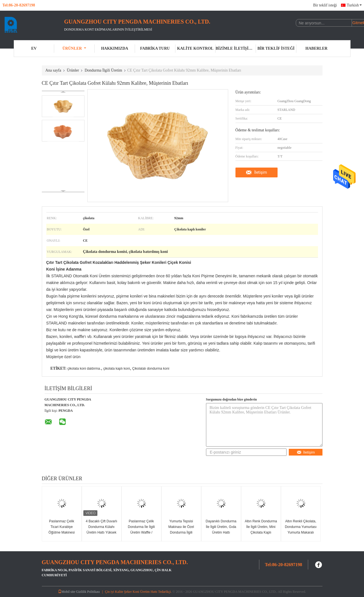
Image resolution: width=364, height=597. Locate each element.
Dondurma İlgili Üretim (103, 70)
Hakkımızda (115, 48)
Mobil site (67, 592)
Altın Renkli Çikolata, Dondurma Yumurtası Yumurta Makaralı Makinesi (301, 530)
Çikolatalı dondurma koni (151, 369)
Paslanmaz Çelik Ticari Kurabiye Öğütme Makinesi (62, 527)
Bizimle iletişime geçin (236, 48)
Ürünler (74, 48)
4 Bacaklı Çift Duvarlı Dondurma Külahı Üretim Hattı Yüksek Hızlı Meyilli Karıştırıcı (101, 530)
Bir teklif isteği (325, 5)
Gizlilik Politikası (88, 592)
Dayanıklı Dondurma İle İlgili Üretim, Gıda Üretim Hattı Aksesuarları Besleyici (221, 532)
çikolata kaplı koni (117, 369)
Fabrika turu (155, 48)
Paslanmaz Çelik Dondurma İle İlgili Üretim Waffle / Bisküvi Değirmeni (141, 530)
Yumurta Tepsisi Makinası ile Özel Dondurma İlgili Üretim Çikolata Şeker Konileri (181, 532)
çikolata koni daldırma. (84, 369)
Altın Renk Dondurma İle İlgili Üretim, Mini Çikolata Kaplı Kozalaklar (261, 530)
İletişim (261, 172)
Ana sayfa (53, 70)
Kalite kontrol (195, 48)
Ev (34, 48)
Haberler (316, 48)
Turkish (354, 5)
